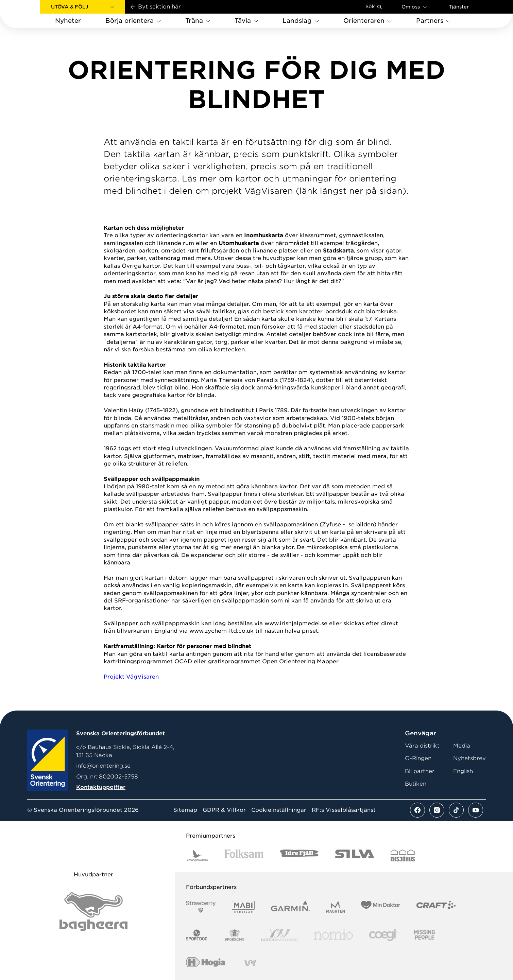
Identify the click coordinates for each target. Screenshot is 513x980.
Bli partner (420, 771)
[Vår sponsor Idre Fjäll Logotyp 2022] (299, 855)
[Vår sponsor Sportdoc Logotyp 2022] (197, 935)
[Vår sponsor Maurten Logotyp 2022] (336, 907)
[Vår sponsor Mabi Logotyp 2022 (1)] (243, 907)
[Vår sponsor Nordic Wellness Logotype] (279, 935)
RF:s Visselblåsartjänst (344, 810)
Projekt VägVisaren (131, 677)
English (463, 771)
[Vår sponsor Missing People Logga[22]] (424, 935)
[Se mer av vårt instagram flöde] (437, 810)
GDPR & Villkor (224, 810)
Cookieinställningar (279, 810)
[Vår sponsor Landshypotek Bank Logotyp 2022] (197, 855)
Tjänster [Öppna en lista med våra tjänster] (459, 7)
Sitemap (185, 810)
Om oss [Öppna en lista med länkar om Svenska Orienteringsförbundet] (414, 7)
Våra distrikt (422, 746)
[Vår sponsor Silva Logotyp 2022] (355, 855)
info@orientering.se (103, 766)
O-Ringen (418, 758)
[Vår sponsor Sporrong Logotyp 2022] (235, 935)
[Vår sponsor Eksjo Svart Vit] (403, 855)
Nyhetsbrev (469, 758)
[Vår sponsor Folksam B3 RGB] (244, 855)
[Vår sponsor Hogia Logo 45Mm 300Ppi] (206, 963)
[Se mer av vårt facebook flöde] (417, 810)
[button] (83, 7)
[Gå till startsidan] (31, 14)
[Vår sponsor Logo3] (383, 935)
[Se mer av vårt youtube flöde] (476, 810)
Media (462, 746)
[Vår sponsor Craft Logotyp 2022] (436, 907)
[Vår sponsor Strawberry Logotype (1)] (201, 907)
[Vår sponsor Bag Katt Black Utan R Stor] (93, 912)
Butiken (416, 784)
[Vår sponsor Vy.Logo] (250, 963)
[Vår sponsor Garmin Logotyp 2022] (290, 907)
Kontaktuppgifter (101, 787)
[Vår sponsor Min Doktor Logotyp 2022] (381, 907)
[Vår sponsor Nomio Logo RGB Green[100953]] (333, 935)
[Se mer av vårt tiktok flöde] (456, 810)
